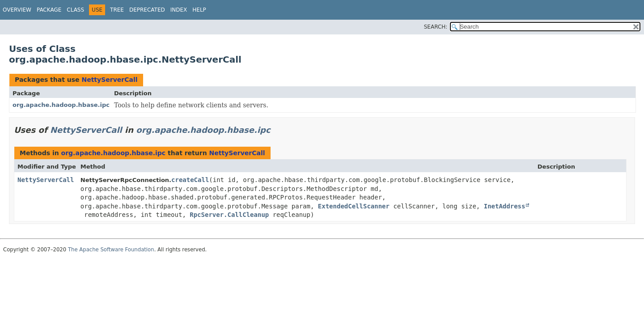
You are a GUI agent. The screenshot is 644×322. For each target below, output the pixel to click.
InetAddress (505, 206)
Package (49, 10)
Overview (17, 10)
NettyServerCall (109, 80)
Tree (117, 10)
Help (199, 10)
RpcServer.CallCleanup (229, 215)
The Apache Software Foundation (111, 250)
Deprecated (147, 10)
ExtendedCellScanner (354, 206)
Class (75, 10)
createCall (190, 180)
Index (179, 10)
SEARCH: (436, 27)
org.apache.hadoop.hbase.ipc (61, 105)
